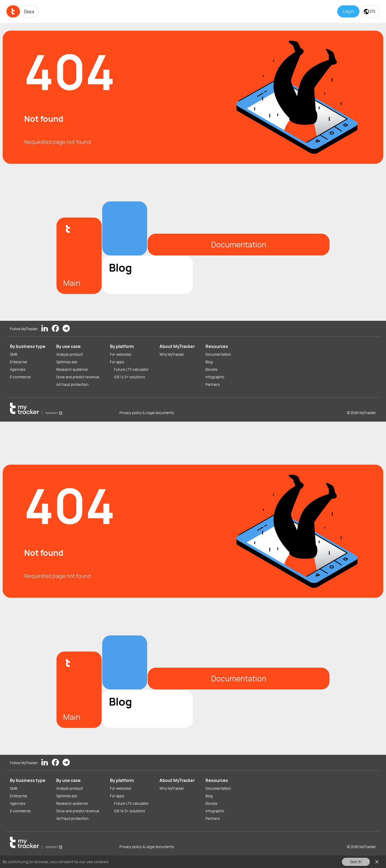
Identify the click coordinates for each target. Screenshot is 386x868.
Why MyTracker (172, 354)
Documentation (218, 354)
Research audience (72, 369)
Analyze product (70, 354)
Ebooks (211, 369)
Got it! (356, 862)
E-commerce (20, 377)
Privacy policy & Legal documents (147, 413)
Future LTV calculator (131, 369)
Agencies (18, 369)
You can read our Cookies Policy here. (145, 862)
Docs (29, 12)
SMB (14, 354)
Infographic (215, 377)
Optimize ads (67, 362)
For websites (121, 354)
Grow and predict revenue (78, 377)
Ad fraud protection (72, 385)
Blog (209, 362)
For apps (117, 362)
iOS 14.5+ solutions (130, 377)
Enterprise (19, 362)
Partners (213, 385)
